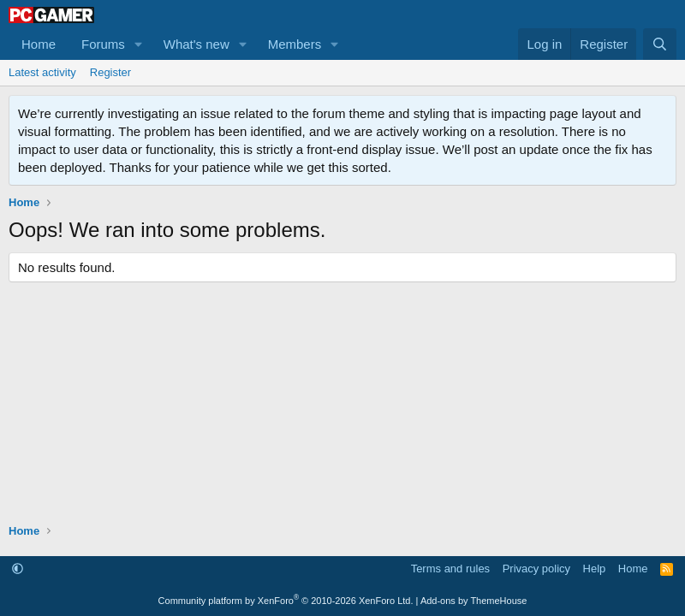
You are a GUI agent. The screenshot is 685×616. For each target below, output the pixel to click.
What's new (197, 44)
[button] (139, 44)
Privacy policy (536, 569)
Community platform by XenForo (286, 601)
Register (110, 72)
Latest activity (42, 72)
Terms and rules (450, 569)
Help (595, 569)
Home (39, 44)
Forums (103, 44)
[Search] (660, 44)
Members (295, 44)
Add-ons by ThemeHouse (474, 601)
